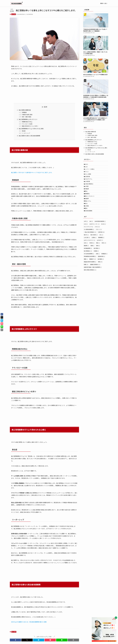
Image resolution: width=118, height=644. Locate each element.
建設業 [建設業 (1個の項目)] (86, 265)
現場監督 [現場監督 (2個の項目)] (104, 273)
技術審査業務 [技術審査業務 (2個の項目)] (88, 267)
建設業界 (88, 212)
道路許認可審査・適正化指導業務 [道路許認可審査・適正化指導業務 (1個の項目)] (93, 286)
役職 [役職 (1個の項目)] (92, 265)
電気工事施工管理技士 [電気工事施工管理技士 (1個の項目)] (90, 289)
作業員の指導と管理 (27, 115)
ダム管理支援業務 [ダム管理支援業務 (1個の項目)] (89, 248)
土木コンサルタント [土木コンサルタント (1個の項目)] (89, 259)
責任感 (24, 131)
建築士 (87, 202)
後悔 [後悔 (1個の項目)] (98, 265)
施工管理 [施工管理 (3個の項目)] (97, 267)
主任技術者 (88, 182)
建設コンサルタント (90, 209)
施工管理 (14, 14)
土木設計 (88, 195)
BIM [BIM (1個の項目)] (91, 240)
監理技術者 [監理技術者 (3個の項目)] (101, 275)
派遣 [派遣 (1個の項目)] (98, 273)
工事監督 (88, 199)
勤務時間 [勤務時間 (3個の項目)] (101, 257)
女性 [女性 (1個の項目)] (86, 262)
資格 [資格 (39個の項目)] (100, 281)
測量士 (87, 226)
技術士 (87, 219)
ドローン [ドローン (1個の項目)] (99, 248)
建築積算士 (88, 206)
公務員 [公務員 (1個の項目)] (94, 257)
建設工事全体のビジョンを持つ (30, 126)
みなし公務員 (89, 178)
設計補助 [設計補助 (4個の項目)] (101, 278)
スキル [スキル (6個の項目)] (97, 246)
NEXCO (87, 165)
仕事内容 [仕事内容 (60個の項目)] (101, 251)
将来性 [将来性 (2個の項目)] (92, 262)
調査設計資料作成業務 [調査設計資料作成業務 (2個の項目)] (90, 281)
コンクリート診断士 (90, 172)
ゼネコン (88, 175)
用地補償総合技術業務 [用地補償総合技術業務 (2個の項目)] (90, 275)
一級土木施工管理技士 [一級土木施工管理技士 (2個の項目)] (90, 251)
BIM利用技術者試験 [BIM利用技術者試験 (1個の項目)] (100, 240)
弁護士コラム (89, 216)
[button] (15, 640)
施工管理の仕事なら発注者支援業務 (29, 136)
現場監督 (24, 112)
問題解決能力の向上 (27, 122)
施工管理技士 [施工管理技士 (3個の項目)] (88, 270)
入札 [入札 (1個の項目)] (101, 254)
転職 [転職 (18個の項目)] (86, 284)
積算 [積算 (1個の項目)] (86, 278)
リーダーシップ (26, 133)
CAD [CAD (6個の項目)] (86, 243)
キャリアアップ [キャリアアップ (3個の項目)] (88, 246)
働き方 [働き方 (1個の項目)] (86, 254)
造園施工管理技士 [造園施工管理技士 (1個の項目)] (95, 284)
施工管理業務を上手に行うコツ (28, 119)
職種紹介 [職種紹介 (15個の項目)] (93, 278)
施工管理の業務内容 (25, 110)
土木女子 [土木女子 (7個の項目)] (100, 259)
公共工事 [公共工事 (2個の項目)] (87, 257)
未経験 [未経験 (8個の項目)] (96, 270)
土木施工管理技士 (90, 192)
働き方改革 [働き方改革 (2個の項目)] (94, 254)
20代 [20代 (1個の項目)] (86, 240)
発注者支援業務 (89, 229)
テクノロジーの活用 (27, 124)
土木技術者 (88, 189)
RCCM (87, 168)
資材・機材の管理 (27, 117)
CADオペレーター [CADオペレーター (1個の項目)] (94, 243)
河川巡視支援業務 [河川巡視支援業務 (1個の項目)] (89, 273)
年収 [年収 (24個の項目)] (104, 262)
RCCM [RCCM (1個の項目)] (103, 243)
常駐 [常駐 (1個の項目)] (98, 262)
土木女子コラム (89, 185)
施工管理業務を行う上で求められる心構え (31, 129)
